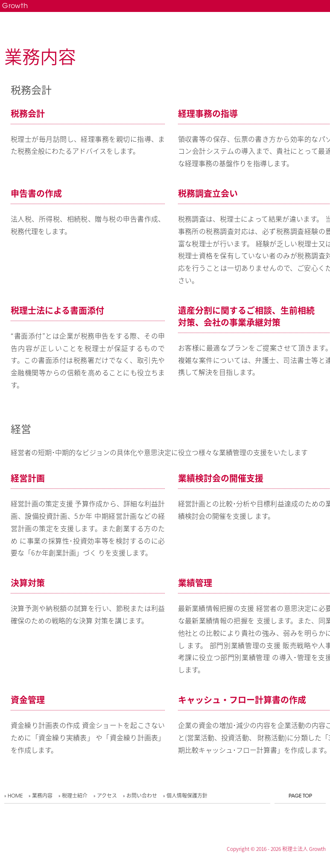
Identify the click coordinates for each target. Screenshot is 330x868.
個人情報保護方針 (187, 796)
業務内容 (42, 796)
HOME (15, 796)
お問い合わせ (142, 796)
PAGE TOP (300, 796)
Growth (15, 6)
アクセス (107, 796)
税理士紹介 (75, 796)
